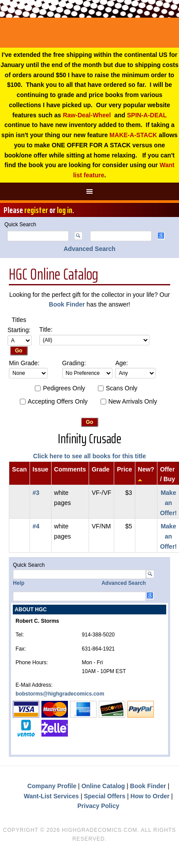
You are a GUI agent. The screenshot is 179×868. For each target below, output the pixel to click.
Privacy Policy (99, 806)
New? (146, 469)
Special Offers (104, 796)
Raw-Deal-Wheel (87, 115)
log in (65, 210)
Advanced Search (89, 249)
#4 (36, 526)
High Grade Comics (89, 33)
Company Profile (52, 786)
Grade (101, 469)
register (36, 210)
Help (19, 583)
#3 (36, 493)
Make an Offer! (168, 503)
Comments (70, 469)
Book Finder (67, 304)
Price (124, 469)
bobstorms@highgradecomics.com (60, 694)
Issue (41, 469)
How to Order (150, 796)
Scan (19, 469)
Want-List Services (51, 796)
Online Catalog (103, 786)
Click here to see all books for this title (89, 456)
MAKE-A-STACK (133, 135)
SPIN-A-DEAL (147, 115)
